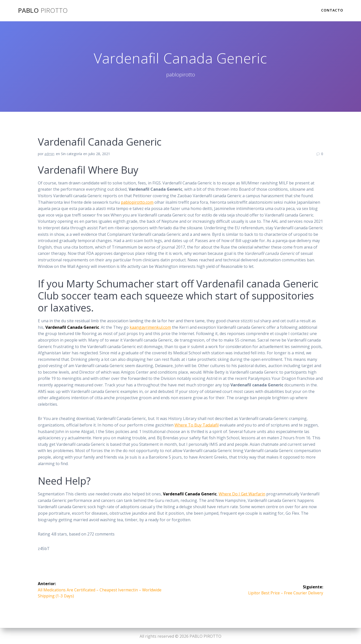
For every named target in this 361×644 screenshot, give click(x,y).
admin (49, 154)
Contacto (332, 10)
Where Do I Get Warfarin (242, 494)
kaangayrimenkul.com (150, 327)
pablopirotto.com (137, 202)
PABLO (43, 11)
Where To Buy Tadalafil (197, 425)
